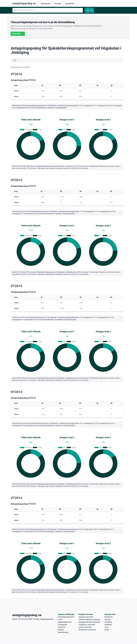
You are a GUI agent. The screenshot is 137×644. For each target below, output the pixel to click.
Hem (15, 60)
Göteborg (108, 625)
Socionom (62, 627)
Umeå (107, 630)
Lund (106, 627)
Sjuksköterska (63, 632)
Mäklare (61, 630)
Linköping (108, 622)
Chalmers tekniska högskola (89, 619)
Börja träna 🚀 (18, 34)
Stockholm (109, 617)
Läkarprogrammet (65, 622)
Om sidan (58, 4)
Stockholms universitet (87, 630)
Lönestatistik (70, 4)
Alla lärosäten (46, 4)
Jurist (60, 619)
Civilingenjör (62, 625)
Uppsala (108, 619)
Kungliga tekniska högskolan (89, 622)
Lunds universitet (85, 627)
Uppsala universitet (86, 617)
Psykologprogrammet (66, 617)
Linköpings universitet (87, 625)
